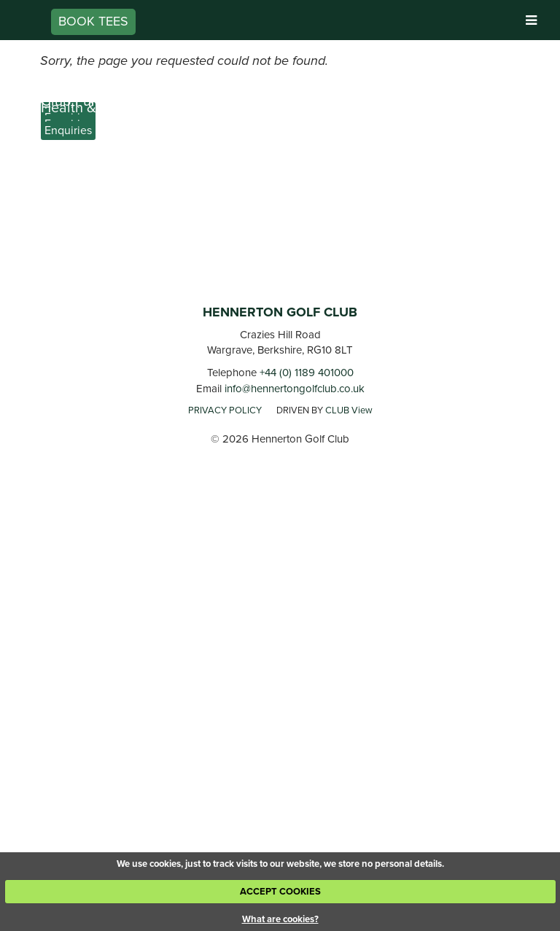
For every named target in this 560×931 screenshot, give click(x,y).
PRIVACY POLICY (225, 410)
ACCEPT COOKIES (280, 891)
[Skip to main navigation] (531, 21)
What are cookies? (280, 919)
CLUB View (349, 410)
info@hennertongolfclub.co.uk (295, 389)
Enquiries (68, 130)
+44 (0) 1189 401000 (307, 373)
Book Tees (93, 21)
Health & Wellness (99, 107)
